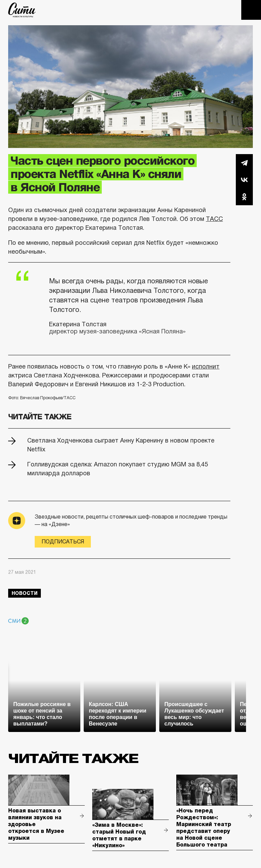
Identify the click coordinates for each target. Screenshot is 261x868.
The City (22, 10)
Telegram (244, 163)
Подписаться (63, 542)
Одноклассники (244, 197)
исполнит (206, 366)
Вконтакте (244, 180)
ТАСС (214, 219)
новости (25, 593)
